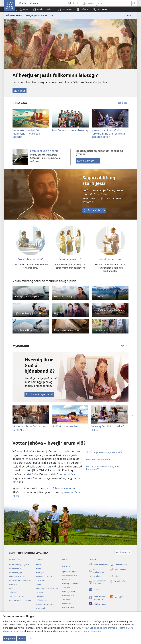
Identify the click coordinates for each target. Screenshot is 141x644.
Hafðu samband (69, 579)
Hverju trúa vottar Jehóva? (99, 459)
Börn (11, 588)
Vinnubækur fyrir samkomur (47, 588)
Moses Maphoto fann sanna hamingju (29, 428)
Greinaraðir (40, 580)
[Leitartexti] (114, 3)
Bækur (38, 568)
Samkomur (67, 587)
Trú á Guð (13, 592)
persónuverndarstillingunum (86, 631)
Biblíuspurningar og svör (19, 564)
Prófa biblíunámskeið (30, 259)
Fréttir (65, 559)
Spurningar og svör (70, 571)
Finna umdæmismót (97, 571)
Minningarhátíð (69, 591)
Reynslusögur (68, 603)
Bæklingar (40, 572)
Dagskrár (39, 592)
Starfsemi (66, 599)
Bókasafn (39, 559)
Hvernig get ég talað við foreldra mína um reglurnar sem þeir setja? (108, 134)
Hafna (22, 639)
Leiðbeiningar (41, 600)
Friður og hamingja (17, 576)
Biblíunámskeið (15, 568)
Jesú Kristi (64, 463)
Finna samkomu (119, 565)
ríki (14, 482)
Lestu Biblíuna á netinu (44, 151)
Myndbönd (40, 608)
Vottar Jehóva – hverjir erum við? (106, 452)
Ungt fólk (13, 584)
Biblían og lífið (15, 559)
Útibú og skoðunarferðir (72, 583)
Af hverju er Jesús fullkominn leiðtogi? (55, 75)
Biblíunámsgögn (16, 572)
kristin (47, 466)
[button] (43, 9)
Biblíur (38, 564)
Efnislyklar (40, 596)
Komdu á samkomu (111, 259)
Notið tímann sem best (66, 426)
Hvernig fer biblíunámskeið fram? (108, 428)
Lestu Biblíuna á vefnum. (61, 488)
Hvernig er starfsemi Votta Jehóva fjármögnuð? (103, 468)
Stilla (31, 639)
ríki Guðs (32, 474)
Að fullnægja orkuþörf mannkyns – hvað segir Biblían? (26, 134)
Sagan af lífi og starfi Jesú (99, 180)
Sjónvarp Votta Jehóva (45, 604)
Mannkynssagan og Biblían (20, 600)
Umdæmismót (68, 595)
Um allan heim (68, 607)
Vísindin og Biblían (17, 596)
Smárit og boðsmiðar (44, 576)
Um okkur (66, 566)
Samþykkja (9, 639)
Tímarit (39, 584)
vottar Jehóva (67, 474)
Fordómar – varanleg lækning (70, 130)
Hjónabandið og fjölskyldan (20, 580)
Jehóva (29, 459)
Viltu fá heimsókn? (70, 259)
